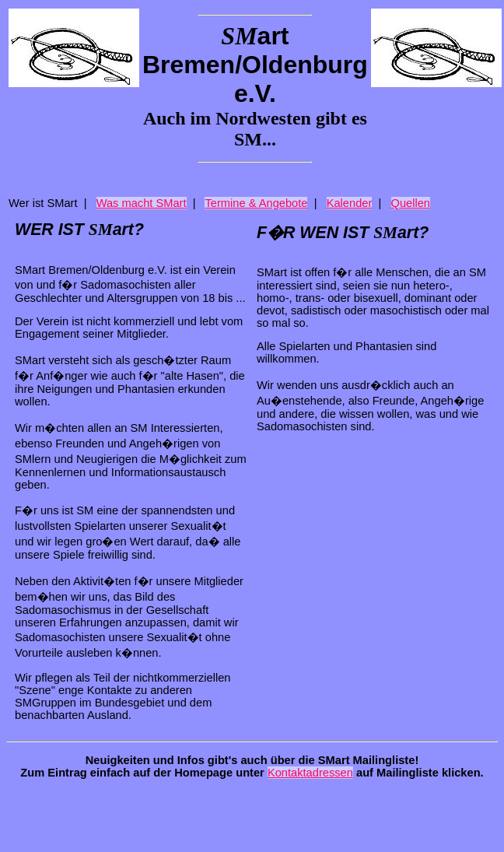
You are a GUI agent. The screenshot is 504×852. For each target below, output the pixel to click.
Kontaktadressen (310, 773)
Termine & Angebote (256, 203)
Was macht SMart (142, 203)
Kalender (350, 203)
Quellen (411, 203)
